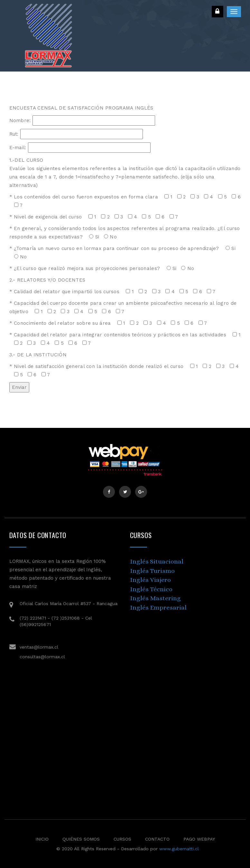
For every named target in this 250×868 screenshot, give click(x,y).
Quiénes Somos (81, 839)
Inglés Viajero (150, 580)
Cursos (122, 839)
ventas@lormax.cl (39, 647)
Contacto (157, 839)
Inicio (42, 839)
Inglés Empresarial (158, 608)
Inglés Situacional (157, 561)
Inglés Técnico (151, 589)
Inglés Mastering (155, 598)
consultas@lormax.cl (42, 657)
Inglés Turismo (152, 571)
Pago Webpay (199, 839)
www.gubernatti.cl (179, 849)
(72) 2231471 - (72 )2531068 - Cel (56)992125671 (56, 621)
